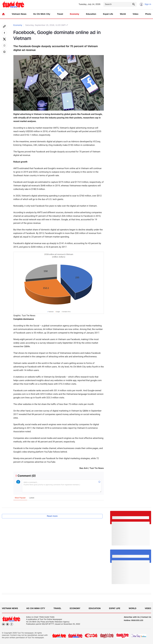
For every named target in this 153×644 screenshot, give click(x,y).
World (123, 14)
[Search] (120, 4)
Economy (75, 14)
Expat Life (108, 14)
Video (135, 14)
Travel (60, 14)
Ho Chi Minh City (42, 14)
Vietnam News (19, 14)
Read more (52, 516)
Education (91, 14)
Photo (148, 14)
